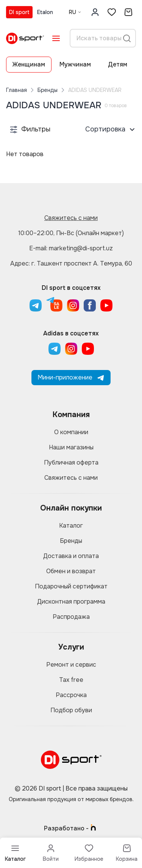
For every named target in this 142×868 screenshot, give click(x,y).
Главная (16, 90)
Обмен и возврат (71, 571)
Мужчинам (75, 64)
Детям (118, 64)
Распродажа (71, 617)
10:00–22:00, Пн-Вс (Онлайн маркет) (71, 233)
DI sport (19, 12)
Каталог (71, 526)
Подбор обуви (71, 710)
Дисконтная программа (71, 602)
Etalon (45, 12)
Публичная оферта (71, 462)
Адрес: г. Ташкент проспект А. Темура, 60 (71, 263)
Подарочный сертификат (71, 586)
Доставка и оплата (71, 556)
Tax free (71, 680)
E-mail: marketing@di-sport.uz (71, 248)
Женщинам (29, 64)
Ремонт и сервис (71, 665)
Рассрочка (71, 695)
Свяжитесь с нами (71, 218)
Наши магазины (71, 447)
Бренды (48, 90)
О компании (71, 432)
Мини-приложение (71, 377)
